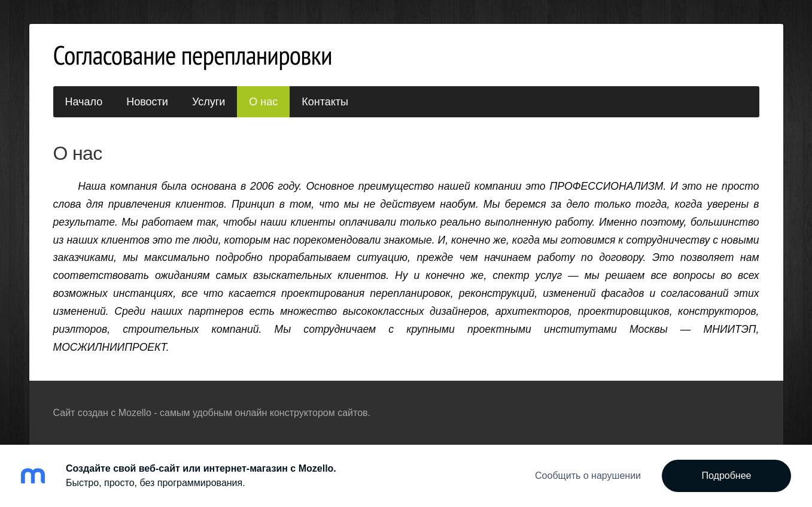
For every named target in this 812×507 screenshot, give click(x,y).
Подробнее (727, 476)
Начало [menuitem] (84, 102)
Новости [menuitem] (147, 102)
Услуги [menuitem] (209, 102)
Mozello (135, 413)
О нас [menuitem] (263, 102)
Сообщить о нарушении (588, 476)
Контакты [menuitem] (325, 102)
